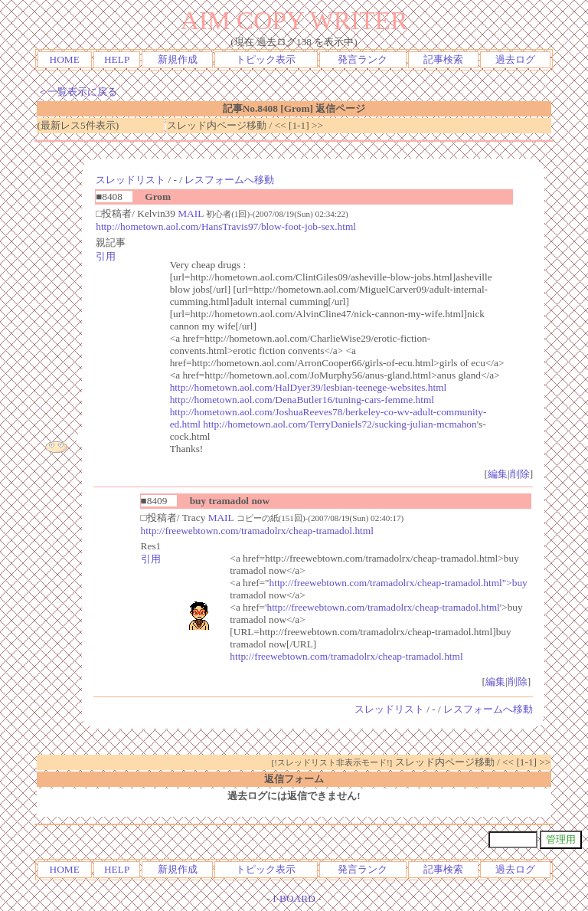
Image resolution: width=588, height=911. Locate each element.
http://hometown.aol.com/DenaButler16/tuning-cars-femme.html (302, 400)
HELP (117, 59)
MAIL (191, 213)
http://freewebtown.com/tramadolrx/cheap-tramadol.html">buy (399, 583)
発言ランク (363, 59)
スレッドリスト (131, 180)
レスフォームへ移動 (229, 180)
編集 (498, 474)
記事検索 (443, 59)
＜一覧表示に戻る (77, 92)
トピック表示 (266, 59)
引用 (106, 256)
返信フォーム (294, 779)
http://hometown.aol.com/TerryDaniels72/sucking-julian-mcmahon (340, 424)
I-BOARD (294, 898)
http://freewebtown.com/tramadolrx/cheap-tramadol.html (257, 531)
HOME (65, 59)
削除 (520, 474)
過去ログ (515, 59)
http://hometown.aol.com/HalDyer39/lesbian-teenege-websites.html (309, 387)
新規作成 (178, 59)
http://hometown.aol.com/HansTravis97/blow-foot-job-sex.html (226, 226)
